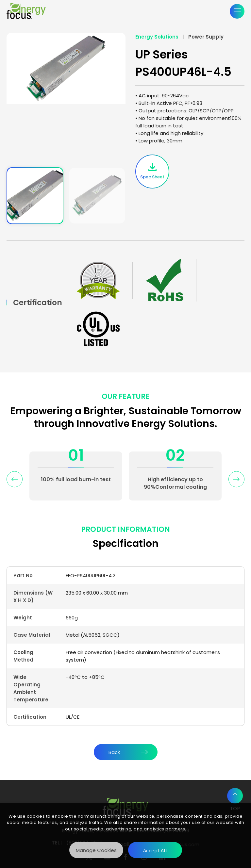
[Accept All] (155, 850)
